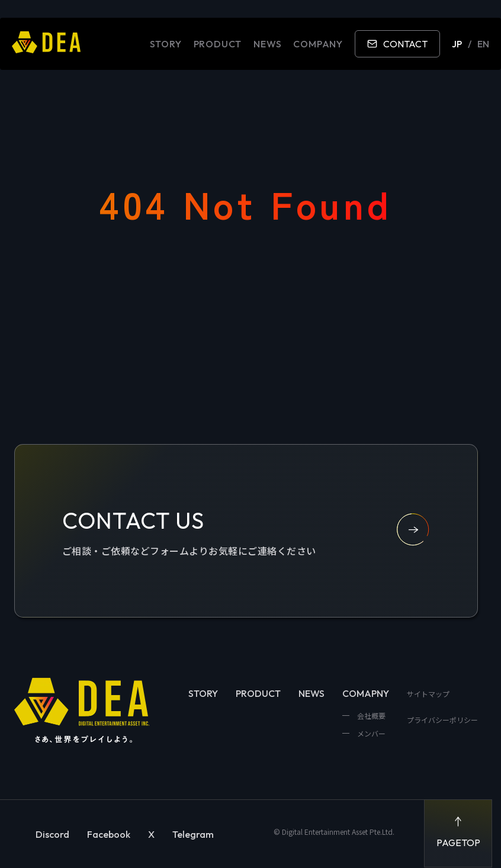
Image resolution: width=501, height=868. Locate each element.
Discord (52, 834)
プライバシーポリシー (442, 720)
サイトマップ (428, 694)
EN (483, 44)
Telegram (193, 834)
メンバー (370, 733)
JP (457, 44)
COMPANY (318, 44)
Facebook (109, 834)
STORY (166, 44)
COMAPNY (366, 693)
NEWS (267, 44)
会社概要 (370, 716)
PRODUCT (218, 44)
